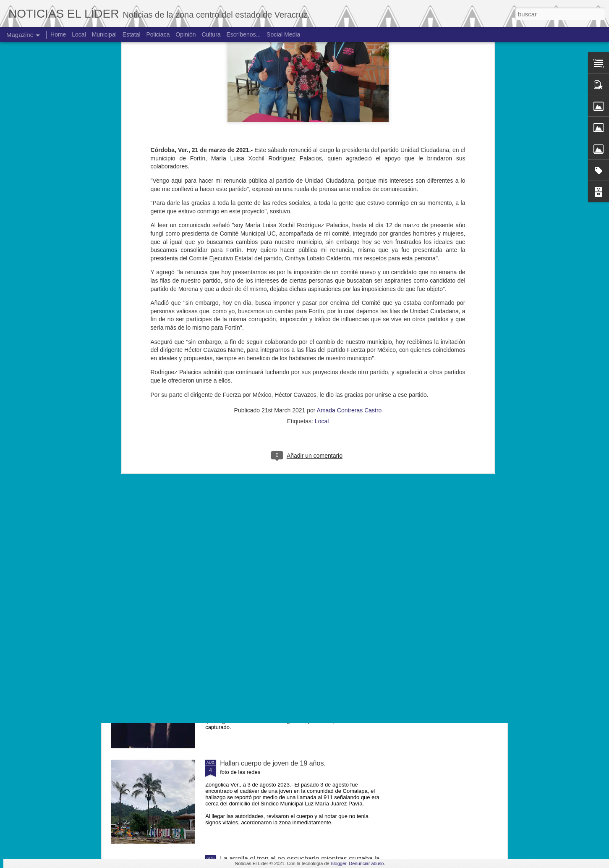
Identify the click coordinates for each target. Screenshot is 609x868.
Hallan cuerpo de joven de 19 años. (273, 763)
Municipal (104, 34)
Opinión (186, 34)
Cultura (211, 34)
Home (58, 34)
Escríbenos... (244, 34)
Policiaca (158, 34)
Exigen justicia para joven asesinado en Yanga (289, 668)
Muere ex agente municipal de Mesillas (278, 573)
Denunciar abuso (366, 863)
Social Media (283, 34)
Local (322, 288)
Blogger (338, 863)
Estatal (132, 34)
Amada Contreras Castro (349, 277)
